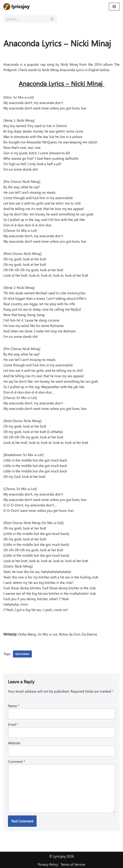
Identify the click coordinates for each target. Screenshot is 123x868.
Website (14, 743)
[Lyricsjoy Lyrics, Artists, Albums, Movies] (17, 7)
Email (13, 724)
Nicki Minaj (22, 654)
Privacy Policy (48, 864)
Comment (16, 762)
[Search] (25, 19)
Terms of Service (73, 864)
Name (14, 706)
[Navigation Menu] (114, 7)
